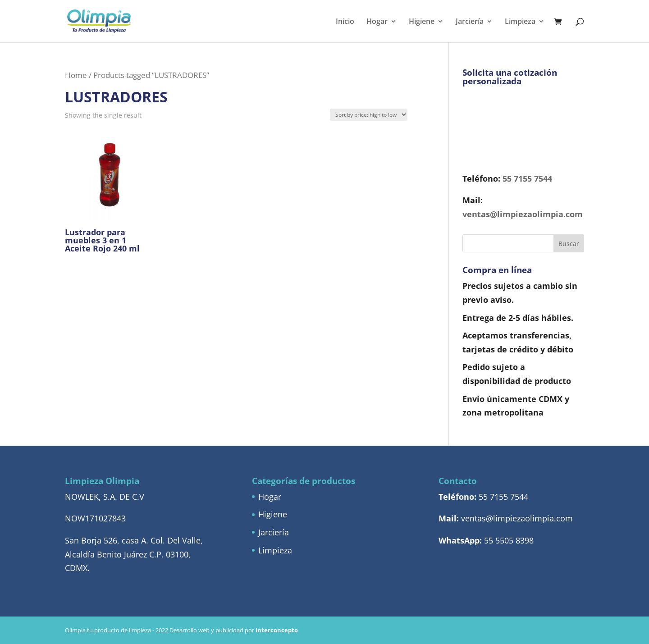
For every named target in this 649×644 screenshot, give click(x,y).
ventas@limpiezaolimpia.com (523, 214)
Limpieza (520, 22)
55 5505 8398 (509, 540)
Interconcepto (277, 630)
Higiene (422, 22)
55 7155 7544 (527, 178)
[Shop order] (369, 115)
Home (76, 75)
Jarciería (470, 22)
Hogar (377, 22)
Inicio (345, 22)
